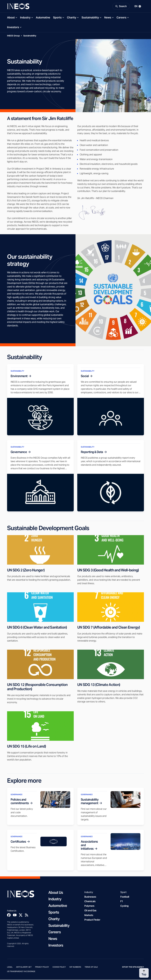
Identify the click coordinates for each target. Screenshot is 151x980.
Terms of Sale (91, 967)
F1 (122, 902)
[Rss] (27, 915)
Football (125, 897)
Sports (57, 18)
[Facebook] (9, 915)
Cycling (124, 906)
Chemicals (90, 902)
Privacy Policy (42, 967)
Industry (25, 18)
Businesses (90, 897)
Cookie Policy (59, 967)
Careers (121, 18)
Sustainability (90, 18)
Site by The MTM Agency (133, 967)
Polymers (89, 906)
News (108, 18)
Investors (13, 28)
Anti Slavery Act (24, 967)
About (11, 18)
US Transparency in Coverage (21, 972)
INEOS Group (13, 36)
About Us (56, 893)
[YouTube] (15, 915)
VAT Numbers (75, 967)
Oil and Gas (90, 911)
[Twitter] (21, 915)
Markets (89, 916)
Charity (72, 18)
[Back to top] (144, 973)
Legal (10, 967)
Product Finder (92, 920)
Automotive (43, 18)
